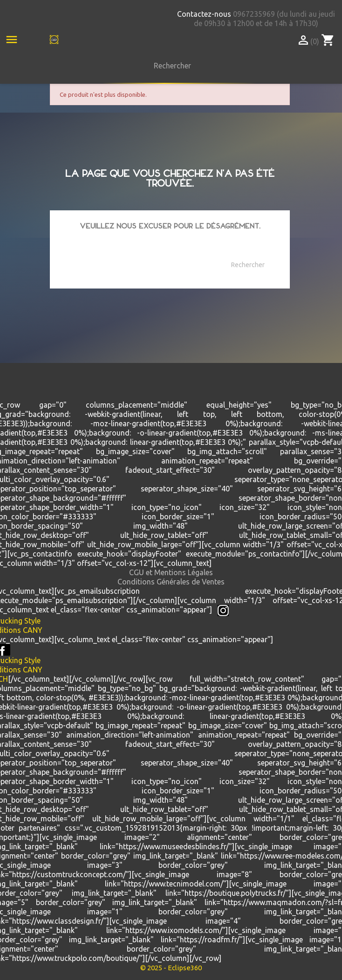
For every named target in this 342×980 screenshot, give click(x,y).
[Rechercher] (170, 66)
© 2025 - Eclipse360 (171, 968)
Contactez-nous (204, 14)
